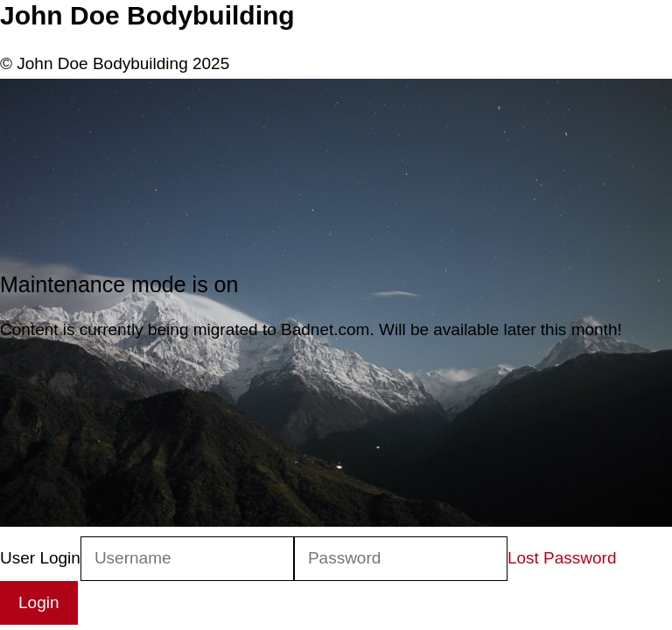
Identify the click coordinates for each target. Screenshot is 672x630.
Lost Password (562, 558)
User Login (40, 558)
